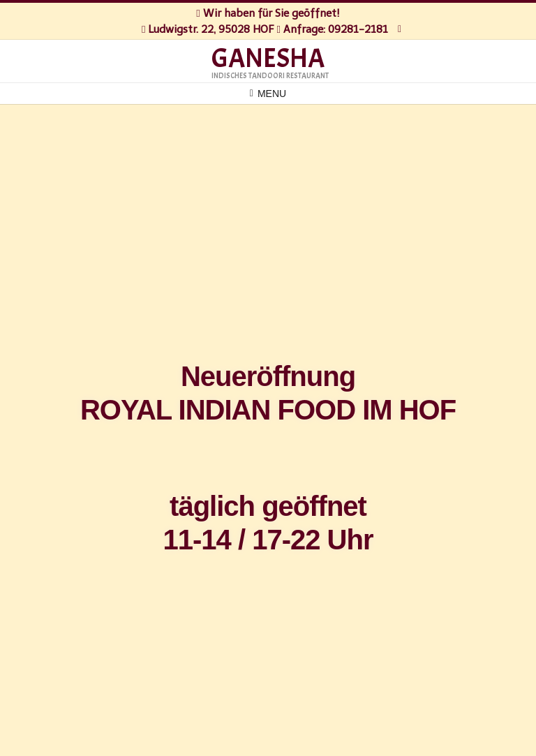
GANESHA (268, 59)
